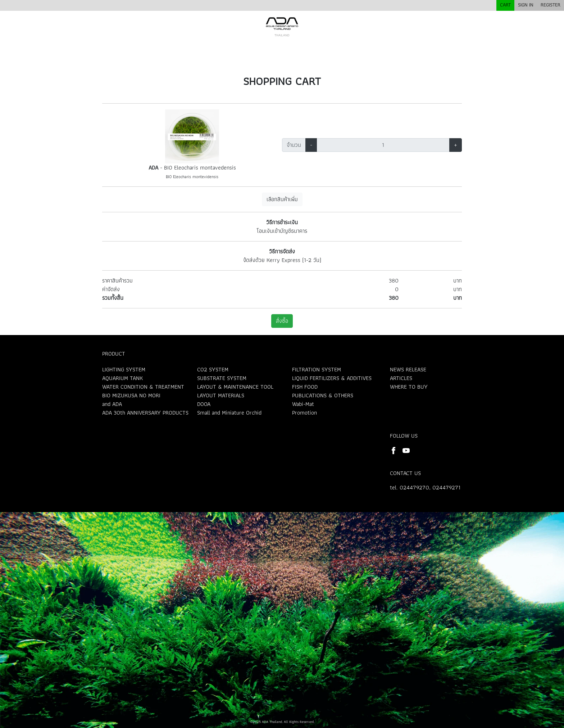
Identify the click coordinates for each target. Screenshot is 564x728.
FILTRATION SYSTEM (317, 369)
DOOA (204, 404)
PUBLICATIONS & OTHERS (323, 395)
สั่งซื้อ (282, 321)
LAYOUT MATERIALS (221, 395)
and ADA (112, 404)
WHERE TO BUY (409, 387)
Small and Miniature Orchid (229, 413)
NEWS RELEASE (408, 369)
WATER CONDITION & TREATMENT (143, 387)
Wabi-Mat (303, 404)
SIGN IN (526, 5)
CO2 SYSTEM (213, 369)
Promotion (304, 413)
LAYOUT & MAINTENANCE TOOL (235, 387)
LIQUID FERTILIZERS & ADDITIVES (332, 378)
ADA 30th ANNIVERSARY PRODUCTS (145, 413)
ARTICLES (401, 378)
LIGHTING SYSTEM (124, 369)
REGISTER (551, 5)
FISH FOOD (305, 387)
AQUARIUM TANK (122, 378)
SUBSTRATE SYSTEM (222, 378)
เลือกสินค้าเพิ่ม (282, 199)
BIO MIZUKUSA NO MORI (131, 395)
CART (505, 5)
